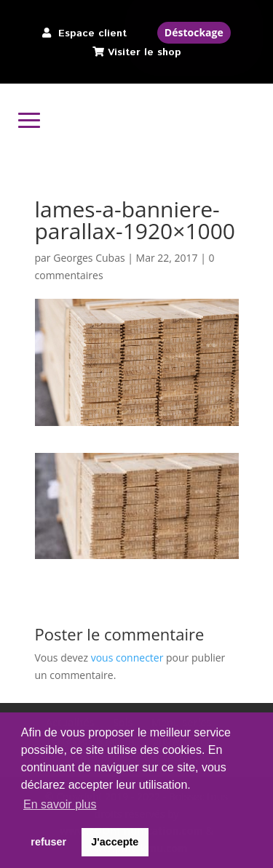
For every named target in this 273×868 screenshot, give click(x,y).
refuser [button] (48, 842)
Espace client (92, 33)
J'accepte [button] (115, 842)
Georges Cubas (89, 258)
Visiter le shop (145, 52)
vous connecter (127, 658)
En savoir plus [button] (60, 804)
